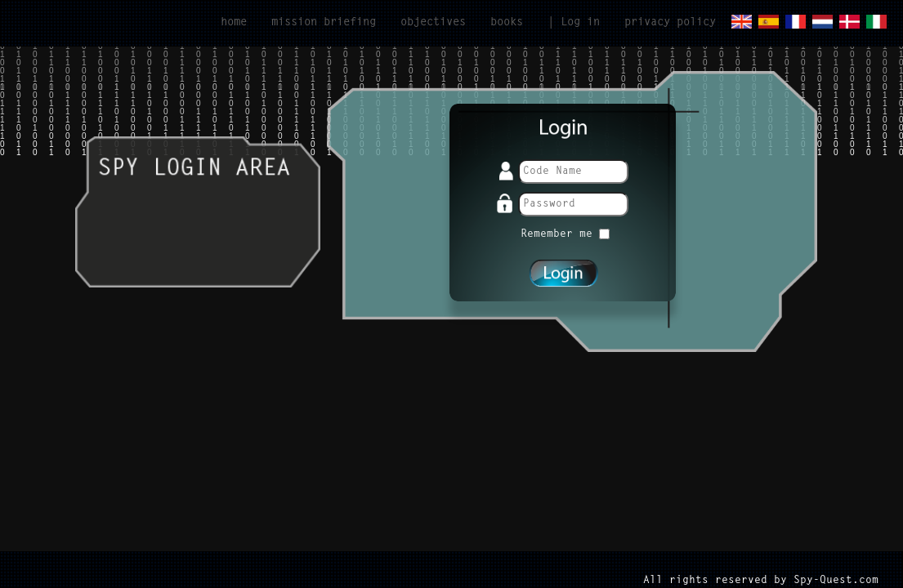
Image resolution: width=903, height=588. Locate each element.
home (234, 23)
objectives (433, 23)
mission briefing (324, 23)
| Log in (574, 23)
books (507, 23)
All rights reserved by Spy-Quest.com (761, 580)
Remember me (565, 234)
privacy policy (670, 23)
